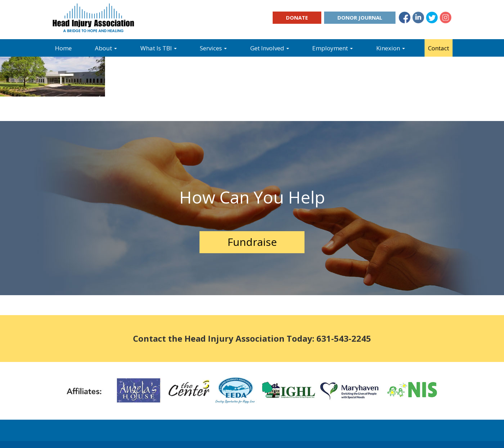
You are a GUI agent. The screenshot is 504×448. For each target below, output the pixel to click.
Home (63, 48)
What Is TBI (159, 48)
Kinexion (391, 48)
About (106, 48)
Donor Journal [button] (360, 17)
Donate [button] (297, 17)
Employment (332, 48)
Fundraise (252, 242)
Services (213, 48)
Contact (439, 48)
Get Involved (270, 48)
